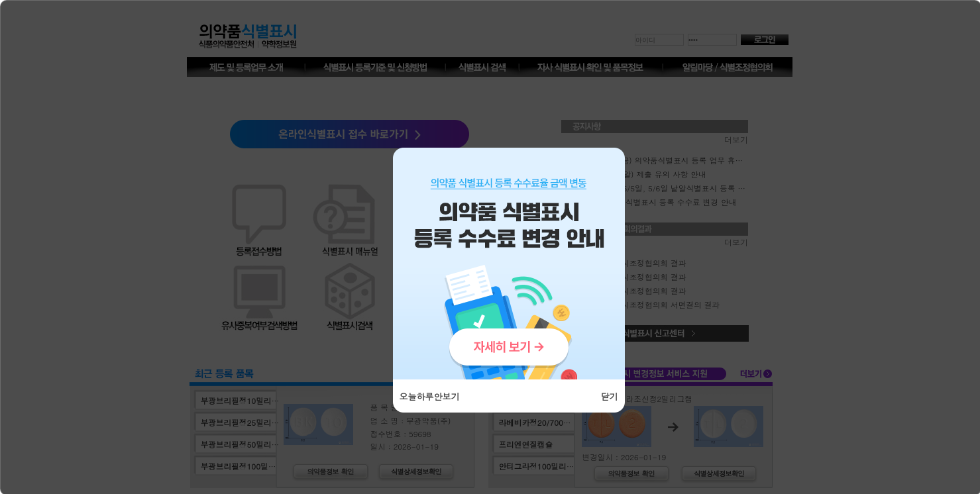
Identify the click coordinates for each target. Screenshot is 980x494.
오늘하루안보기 (430, 396)
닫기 (610, 396)
